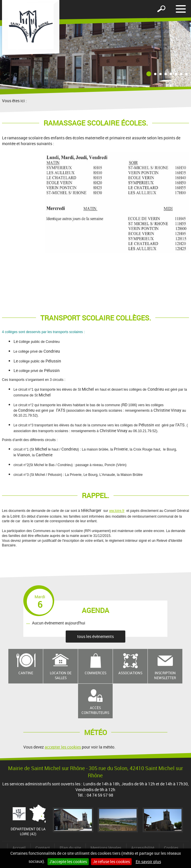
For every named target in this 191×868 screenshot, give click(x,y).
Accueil (19, 848)
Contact (43, 848)
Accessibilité (143, 848)
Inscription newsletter (165, 675)
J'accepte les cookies (68, 862)
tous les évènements (95, 636)
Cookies (171, 848)
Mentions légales (106, 848)
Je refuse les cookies (111, 862)
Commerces (95, 673)
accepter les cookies (63, 747)
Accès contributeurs (95, 710)
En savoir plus (148, 862)
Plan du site (70, 848)
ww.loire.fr (117, 511)
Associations (130, 673)
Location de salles (61, 675)
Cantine (26, 673)
